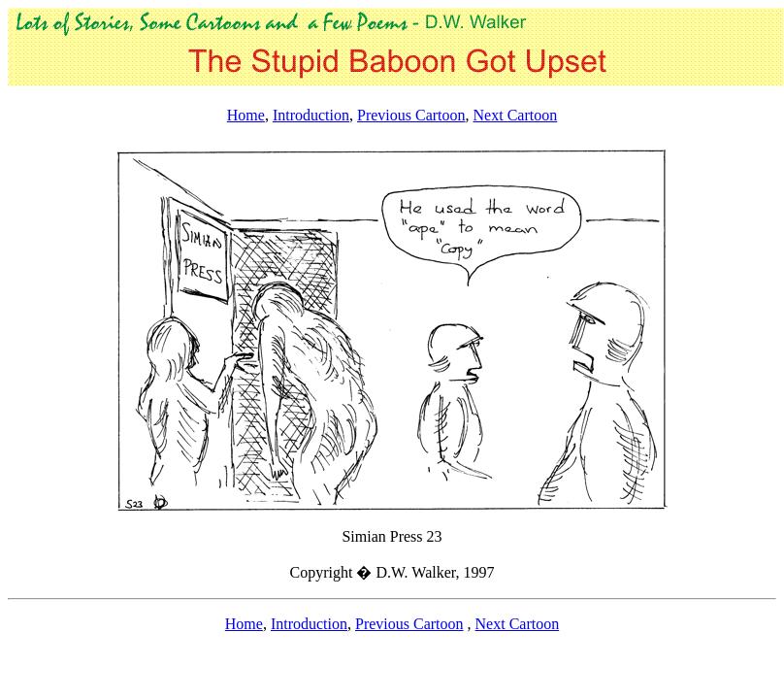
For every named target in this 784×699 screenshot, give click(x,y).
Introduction (311, 115)
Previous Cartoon (411, 115)
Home (246, 115)
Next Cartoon (516, 115)
